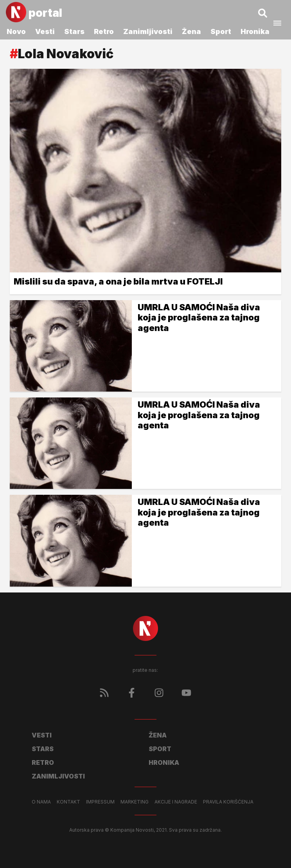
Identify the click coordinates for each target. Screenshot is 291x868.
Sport (221, 31)
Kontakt (68, 802)
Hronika (255, 31)
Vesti (45, 31)
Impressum (100, 802)
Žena (191, 31)
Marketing (135, 802)
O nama (41, 802)
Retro (104, 31)
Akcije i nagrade (176, 802)
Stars (74, 31)
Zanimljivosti (148, 31)
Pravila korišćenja (228, 802)
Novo (16, 31)
